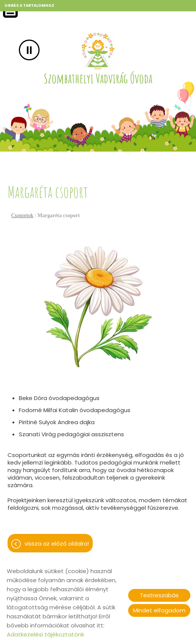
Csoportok (22, 215)
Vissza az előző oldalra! (57, 544)
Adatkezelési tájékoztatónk (45, 634)
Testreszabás (159, 595)
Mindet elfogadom (159, 610)
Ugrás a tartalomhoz (29, 5)
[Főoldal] (98, 51)
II (29, 50)
